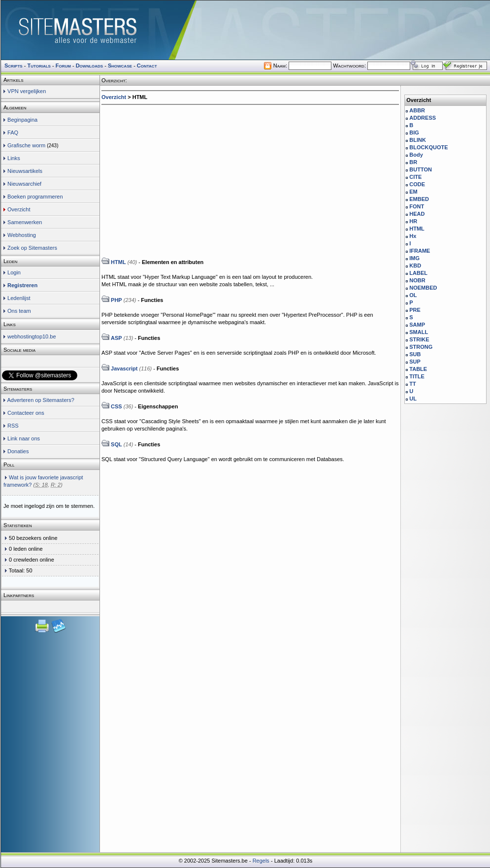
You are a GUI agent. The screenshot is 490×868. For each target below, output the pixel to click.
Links (14, 158)
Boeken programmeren (35, 197)
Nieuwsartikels (25, 171)
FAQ (13, 133)
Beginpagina (22, 120)
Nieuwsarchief (24, 184)
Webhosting (22, 235)
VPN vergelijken (27, 91)
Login (14, 272)
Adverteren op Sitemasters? (40, 400)
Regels (261, 861)
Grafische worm (26, 145)
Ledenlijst (19, 298)
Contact (147, 66)
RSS (13, 426)
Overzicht (19, 209)
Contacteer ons (26, 413)
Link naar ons (24, 438)
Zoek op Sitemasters (32, 248)
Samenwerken (25, 222)
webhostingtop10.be (32, 336)
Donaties (18, 451)
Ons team (19, 311)
